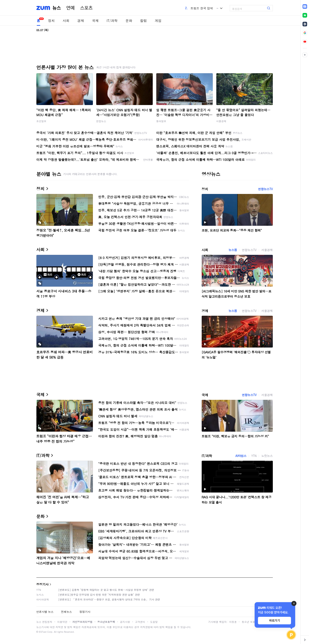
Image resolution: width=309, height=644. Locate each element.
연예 (71, 8)
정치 (51, 21)
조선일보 (41, 121)
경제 (81, 21)
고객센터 (140, 622)
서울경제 (221, 121)
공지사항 (125, 622)
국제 (95, 21)
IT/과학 (112, 21)
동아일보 (161, 121)
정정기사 (42, 584)
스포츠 (86, 8)
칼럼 (144, 21)
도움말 (154, 622)
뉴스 (57, 8)
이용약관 (62, 622)
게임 (158, 21)
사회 (66, 21)
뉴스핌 (233, 250)
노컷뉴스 (267, 456)
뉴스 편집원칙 (44, 622)
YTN (254, 456)
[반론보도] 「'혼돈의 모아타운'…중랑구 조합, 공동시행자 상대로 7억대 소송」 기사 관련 (109, 599)
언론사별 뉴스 (45, 612)
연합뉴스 (101, 121)
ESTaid (43, 632)
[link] (305, 6)
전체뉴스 (67, 612)
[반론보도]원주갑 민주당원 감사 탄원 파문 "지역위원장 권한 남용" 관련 (99, 595)
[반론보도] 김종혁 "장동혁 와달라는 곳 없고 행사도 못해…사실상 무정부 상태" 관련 (106, 590)
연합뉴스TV (265, 189)
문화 (129, 21)
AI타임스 (241, 456)
